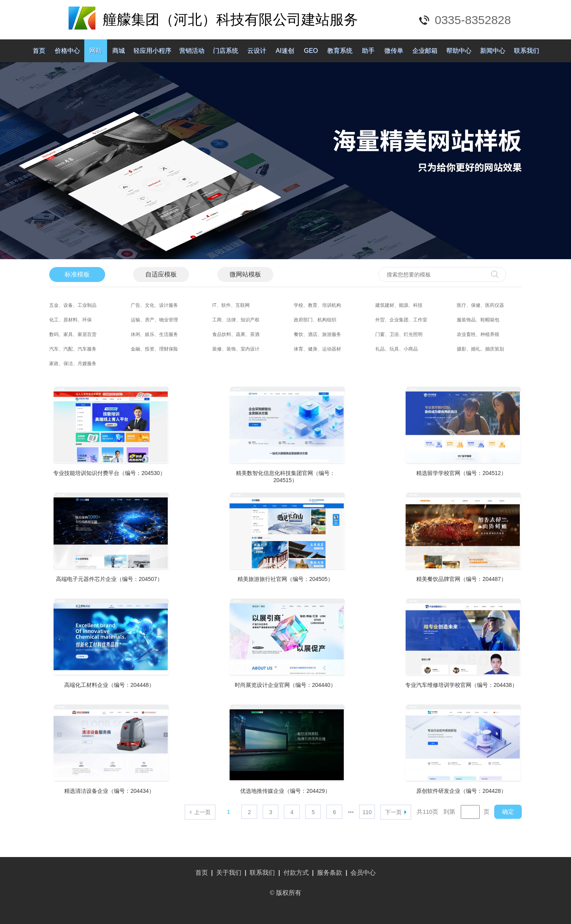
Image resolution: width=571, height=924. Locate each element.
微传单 (394, 51)
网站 (96, 51)
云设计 (257, 51)
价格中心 (67, 51)
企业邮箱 (425, 51)
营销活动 (192, 51)
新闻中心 (493, 51)
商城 (119, 51)
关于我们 (229, 873)
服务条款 (330, 873)
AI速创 (285, 51)
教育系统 (340, 51)
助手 (368, 51)
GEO (311, 51)
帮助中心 (459, 51)
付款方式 (296, 873)
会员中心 (363, 873)
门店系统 (226, 51)
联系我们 (527, 51)
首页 (39, 51)
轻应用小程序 (152, 51)
